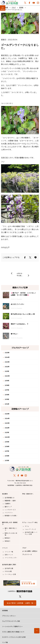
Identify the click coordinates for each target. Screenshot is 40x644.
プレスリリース (27, 554)
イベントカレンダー (11, 558)
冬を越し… (20, 275)
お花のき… (20, 273)
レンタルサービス (10, 510)
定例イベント (9, 555)
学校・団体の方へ (28, 494)
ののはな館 (8, 571)
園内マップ (8, 507)
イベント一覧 (9, 552)
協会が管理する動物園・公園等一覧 (20, 603)
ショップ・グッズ (30, 529)
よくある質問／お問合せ (30, 551)
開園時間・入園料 (10, 501)
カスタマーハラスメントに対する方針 (14, 637)
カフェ (27, 526)
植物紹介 (7, 541)
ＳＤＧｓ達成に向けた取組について (13, 632)
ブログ (24, 548)
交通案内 (7, 504)
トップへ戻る (37, 631)
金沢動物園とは (10, 498)
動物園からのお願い (11, 516)
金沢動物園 (20, 469)
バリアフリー (9, 513)
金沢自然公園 (9, 568)
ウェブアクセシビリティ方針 (11, 621)
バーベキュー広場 (10, 574)
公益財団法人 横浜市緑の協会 (20, 591)
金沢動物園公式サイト (9, 3)
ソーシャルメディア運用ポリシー (12, 626)
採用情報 (5, 610)
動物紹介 (7, 538)
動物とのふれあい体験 (11, 534)
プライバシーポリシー (9, 616)
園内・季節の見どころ (11, 529)
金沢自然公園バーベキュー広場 (31, 533)
